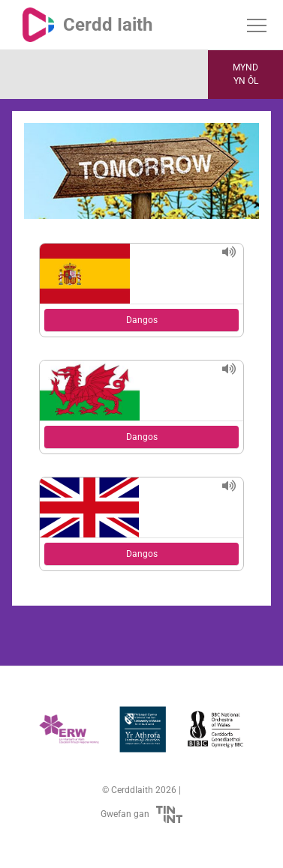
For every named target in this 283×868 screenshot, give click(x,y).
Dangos (142, 320)
